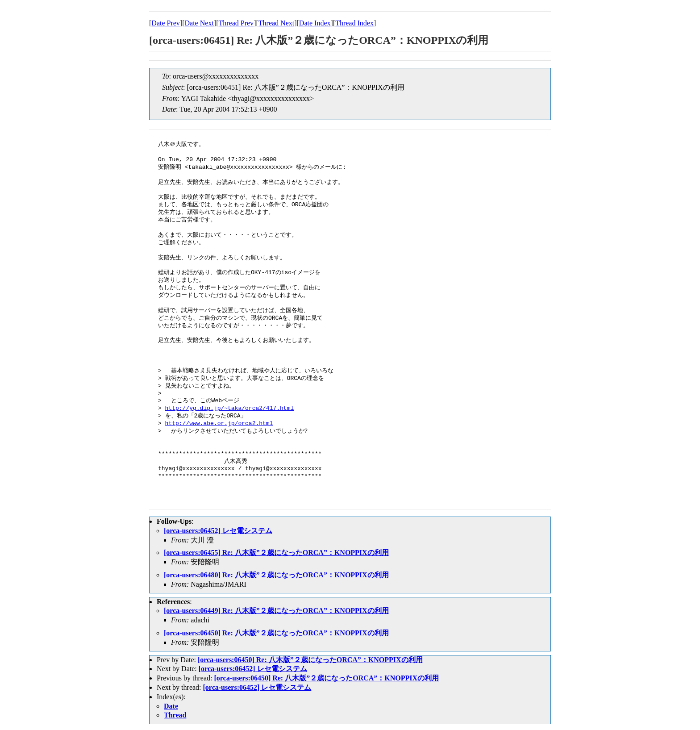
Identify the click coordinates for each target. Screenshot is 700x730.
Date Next (199, 23)
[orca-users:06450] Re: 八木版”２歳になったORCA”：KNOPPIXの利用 (276, 633)
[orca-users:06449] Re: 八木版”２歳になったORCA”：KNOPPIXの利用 (276, 611)
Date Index (315, 23)
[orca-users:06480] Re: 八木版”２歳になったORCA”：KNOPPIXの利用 (276, 575)
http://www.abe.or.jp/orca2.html (219, 424)
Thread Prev (236, 23)
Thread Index (354, 23)
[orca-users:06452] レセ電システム (218, 531)
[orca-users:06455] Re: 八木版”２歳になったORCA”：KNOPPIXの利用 (276, 553)
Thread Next (276, 23)
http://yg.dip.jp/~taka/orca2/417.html (230, 409)
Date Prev (166, 23)
